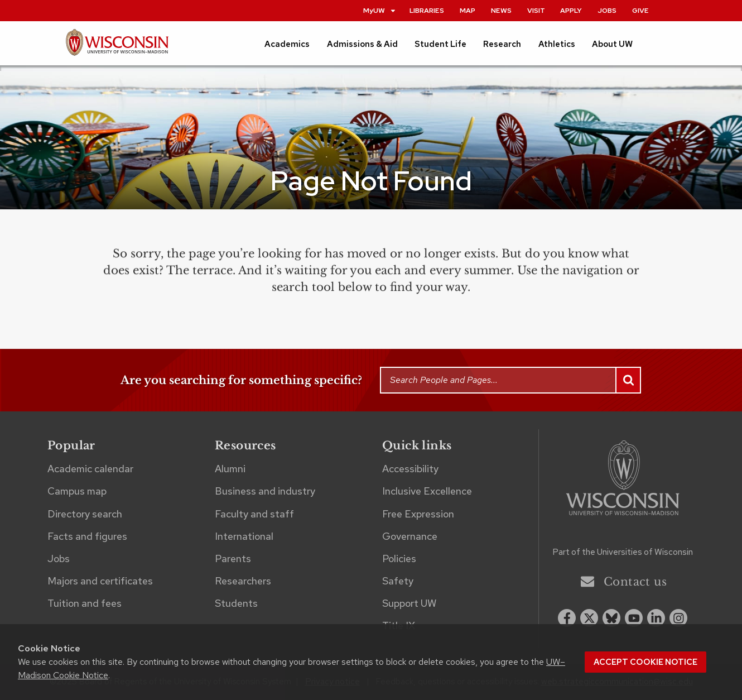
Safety (398, 581)
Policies (399, 558)
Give (640, 10)
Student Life (440, 44)
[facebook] (567, 618)
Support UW (409, 603)
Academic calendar (90, 469)
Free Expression (418, 514)
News (501, 10)
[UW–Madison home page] (117, 47)
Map (468, 10)
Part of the (623, 552)
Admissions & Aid (362, 44)
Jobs (607, 10)
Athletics (557, 44)
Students (236, 603)
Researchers (243, 581)
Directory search (85, 514)
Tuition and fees (85, 603)
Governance (410, 536)
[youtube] (634, 618)
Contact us (624, 581)
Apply (571, 10)
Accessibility (410, 469)
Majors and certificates (100, 581)
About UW (612, 44)
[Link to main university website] (623, 480)
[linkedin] (656, 618)
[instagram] (678, 618)
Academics (287, 44)
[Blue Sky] (611, 618)
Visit (536, 10)
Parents (233, 558)
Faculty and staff (254, 514)
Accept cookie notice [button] (645, 662)
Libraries (427, 10)
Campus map (77, 491)
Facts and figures (87, 536)
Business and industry (265, 491)
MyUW (380, 10)
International (244, 536)
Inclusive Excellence (427, 491)
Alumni (230, 469)
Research (502, 44)
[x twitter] (589, 618)
